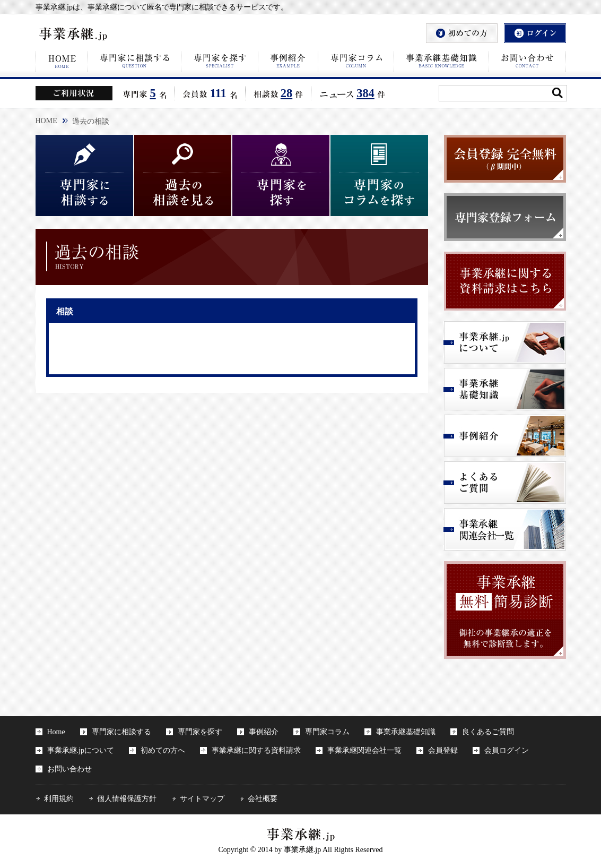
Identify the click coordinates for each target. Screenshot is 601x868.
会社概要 (263, 799)
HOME (46, 121)
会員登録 (443, 750)
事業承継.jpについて (81, 750)
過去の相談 (91, 121)
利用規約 (59, 799)
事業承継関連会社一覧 (364, 750)
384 (365, 93)
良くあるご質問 (488, 732)
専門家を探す (200, 732)
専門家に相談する (121, 732)
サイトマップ (202, 799)
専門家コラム (327, 732)
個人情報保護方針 (127, 799)
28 (286, 93)
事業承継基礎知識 (406, 732)
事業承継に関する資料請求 (256, 750)
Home (56, 732)
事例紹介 (264, 732)
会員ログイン (507, 750)
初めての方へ (163, 750)
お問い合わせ (69, 769)
